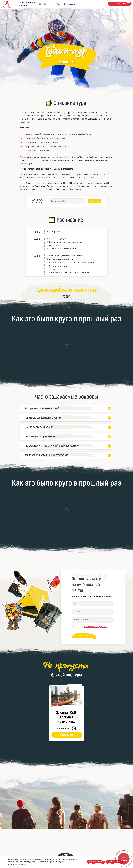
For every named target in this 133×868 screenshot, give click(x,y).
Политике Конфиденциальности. (18, 864)
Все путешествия (70, 4)
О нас (58, 4)
